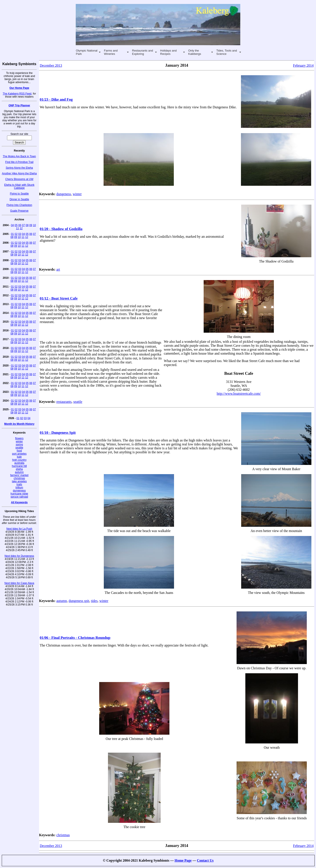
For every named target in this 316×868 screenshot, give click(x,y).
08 (27, 225)
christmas (19, 478)
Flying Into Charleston (19, 205)
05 (16, 225)
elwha (19, 469)
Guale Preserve (19, 211)
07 (23, 225)
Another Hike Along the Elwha (19, 173)
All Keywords (19, 502)
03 (20, 234)
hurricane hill (19, 466)
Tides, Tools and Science (227, 52)
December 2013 (51, 65)
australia (19, 463)
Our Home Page (19, 88)
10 (34, 225)
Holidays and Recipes (168, 52)
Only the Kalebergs (195, 52)
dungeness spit (79, 601)
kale (19, 457)
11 (17, 228)
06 (20, 225)
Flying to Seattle (19, 194)
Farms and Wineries (111, 52)
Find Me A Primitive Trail (19, 162)
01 (12, 234)
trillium (19, 488)
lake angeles (19, 481)
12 (21, 228)
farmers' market (19, 475)
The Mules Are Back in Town (19, 156)
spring (19, 445)
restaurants (64, 402)
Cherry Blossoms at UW (19, 179)
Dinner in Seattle (19, 199)
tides (94, 601)
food (19, 451)
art (58, 269)
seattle (19, 448)
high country (19, 460)
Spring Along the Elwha (19, 168)
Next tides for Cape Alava (19, 583)
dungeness (19, 491)
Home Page (183, 860)
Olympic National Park (87, 52)
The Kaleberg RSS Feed (17, 94)
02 (16, 234)
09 (31, 225)
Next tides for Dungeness (19, 556)
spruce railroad (19, 497)
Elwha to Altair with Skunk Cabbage (19, 186)
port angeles (19, 454)
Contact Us (205, 860)
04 (12, 225)
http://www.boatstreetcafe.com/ (239, 394)
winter (19, 441)
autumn (19, 472)
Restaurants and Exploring (143, 52)
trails (19, 484)
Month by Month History (19, 424)
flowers (19, 438)
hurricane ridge (19, 494)
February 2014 (303, 65)
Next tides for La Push (19, 529)
